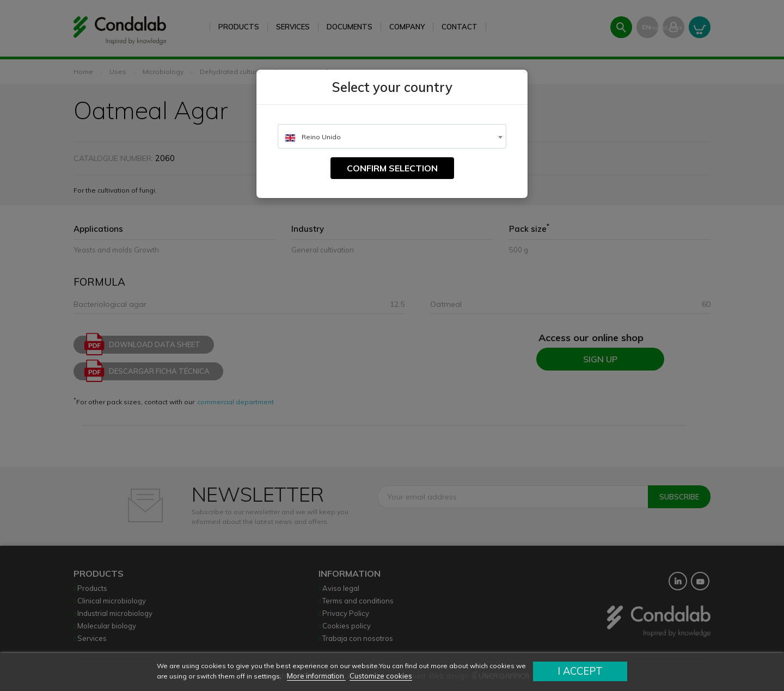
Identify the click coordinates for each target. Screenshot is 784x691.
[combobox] (392, 136)
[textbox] (392, 137)
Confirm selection (392, 168)
